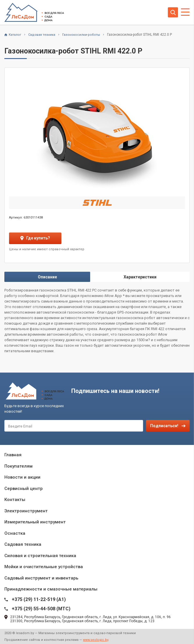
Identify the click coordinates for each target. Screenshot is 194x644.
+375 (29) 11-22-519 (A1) (39, 599)
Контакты (15, 500)
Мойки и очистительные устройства (44, 567)
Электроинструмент (26, 511)
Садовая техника (23, 544)
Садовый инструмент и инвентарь (41, 578)
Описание (47, 277)
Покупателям (18, 466)
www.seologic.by (96, 640)
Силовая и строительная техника (40, 556)
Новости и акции (22, 477)
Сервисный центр (24, 489)
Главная (13, 455)
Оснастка (15, 533)
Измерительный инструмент (35, 522)
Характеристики (140, 277)
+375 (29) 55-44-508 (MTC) (41, 609)
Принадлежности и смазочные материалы (51, 589)
